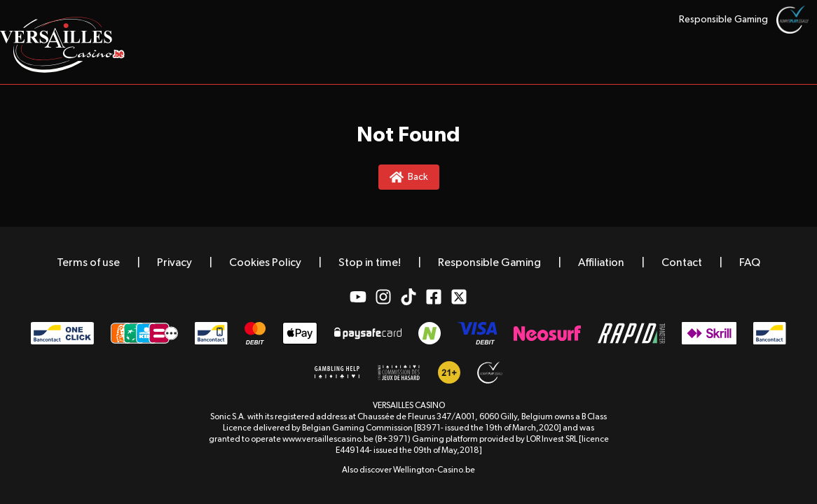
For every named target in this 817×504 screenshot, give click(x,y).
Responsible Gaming (723, 20)
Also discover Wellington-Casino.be (408, 470)
